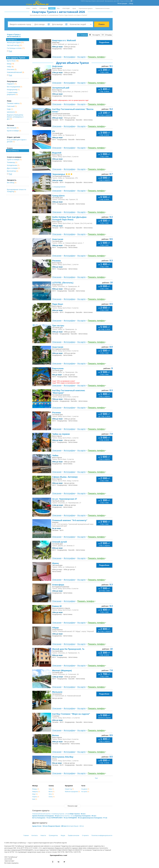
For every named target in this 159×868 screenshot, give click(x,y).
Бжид (10, 64)
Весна (51, 792)
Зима (51, 789)
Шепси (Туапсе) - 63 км (67, 816)
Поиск (102, 24)
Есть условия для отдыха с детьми (17, 141)
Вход (131, 3)
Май (35, 799)
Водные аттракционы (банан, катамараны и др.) (15, 117)
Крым (74, 8)
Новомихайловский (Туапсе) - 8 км (43, 814)
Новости (43, 835)
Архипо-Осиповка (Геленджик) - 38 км (46, 816)
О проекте (85, 835)
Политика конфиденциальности (102, 835)
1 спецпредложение (59, 187)
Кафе (10, 109)
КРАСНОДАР (66, 8)
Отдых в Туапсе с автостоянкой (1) (14, 35)
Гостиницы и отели (16, 48)
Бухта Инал (13, 61)
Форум (63, 835)
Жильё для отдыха (15, 42)
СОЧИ (28, 8)
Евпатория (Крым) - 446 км (75, 826)
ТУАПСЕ (52, 8)
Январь (36, 789)
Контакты (35, 835)
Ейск (58, 8)
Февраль (36, 792)
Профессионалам (74, 835)
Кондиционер (13, 89)
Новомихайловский (16, 72)
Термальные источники (102, 8)
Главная (26, 835)
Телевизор (12, 162)
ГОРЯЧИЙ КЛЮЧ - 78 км (59, 818)
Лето (51, 794)
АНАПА (35, 8)
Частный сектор (14, 45)
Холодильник (13, 165)
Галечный (12, 106)
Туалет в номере (14, 159)
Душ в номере (13, 168)
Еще (96, 778)
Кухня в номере (14, 131)
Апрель (36, 797)
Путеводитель (53, 835)
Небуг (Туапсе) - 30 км (77, 814)
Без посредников (14, 87)
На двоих (85, 789)
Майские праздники (72, 792)
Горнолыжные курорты (86, 8)
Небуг (10, 67)
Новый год (69, 789)
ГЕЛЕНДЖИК (43, 8)
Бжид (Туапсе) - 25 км (62, 814)
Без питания (13, 128)
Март (35, 794)
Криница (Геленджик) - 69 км (85, 816)
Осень (52, 797)
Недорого (12, 84)
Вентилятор (13, 171)
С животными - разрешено (13, 93)
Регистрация (122, 3)
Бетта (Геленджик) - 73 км (41, 818)
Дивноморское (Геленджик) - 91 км (95, 818)
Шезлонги (12, 112)
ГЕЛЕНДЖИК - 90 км (75, 818)
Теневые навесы (14, 103)
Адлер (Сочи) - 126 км (40, 826)
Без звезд (12, 182)
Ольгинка (12, 69)
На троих (85, 792)
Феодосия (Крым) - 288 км (57, 826)
